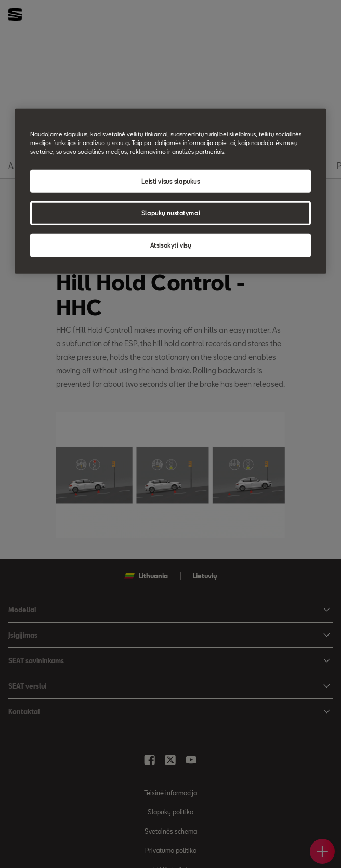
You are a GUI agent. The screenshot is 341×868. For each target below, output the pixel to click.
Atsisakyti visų (171, 245)
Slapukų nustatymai (170, 213)
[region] (170, 191)
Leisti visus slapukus (171, 181)
